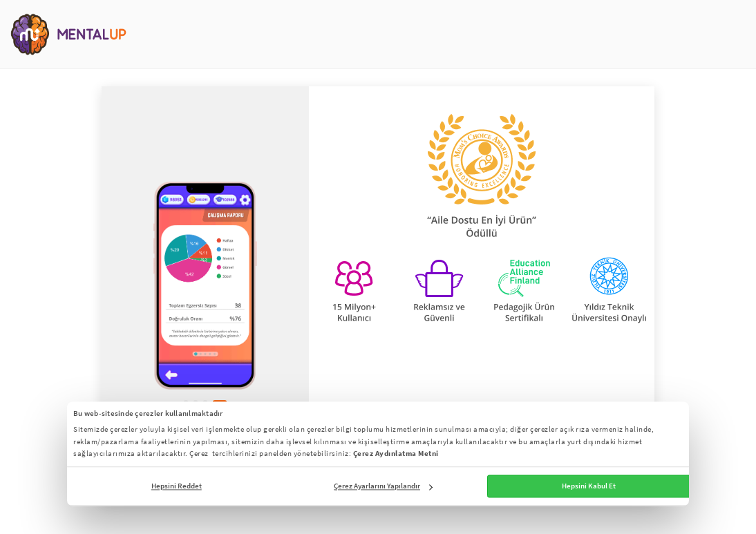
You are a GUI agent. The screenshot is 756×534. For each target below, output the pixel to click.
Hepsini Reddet (177, 486)
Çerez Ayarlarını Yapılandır (383, 486)
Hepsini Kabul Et (589, 486)
